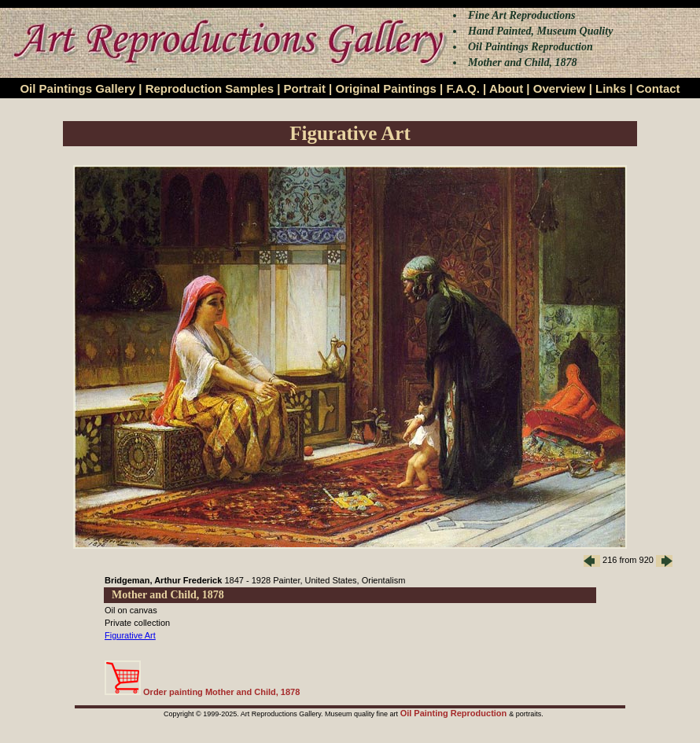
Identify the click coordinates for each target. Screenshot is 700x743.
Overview (560, 88)
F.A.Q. (463, 88)
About (506, 88)
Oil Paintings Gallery (77, 88)
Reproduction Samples (210, 88)
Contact (658, 88)
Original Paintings (385, 88)
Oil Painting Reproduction (455, 713)
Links (611, 88)
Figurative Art (130, 635)
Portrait (305, 88)
